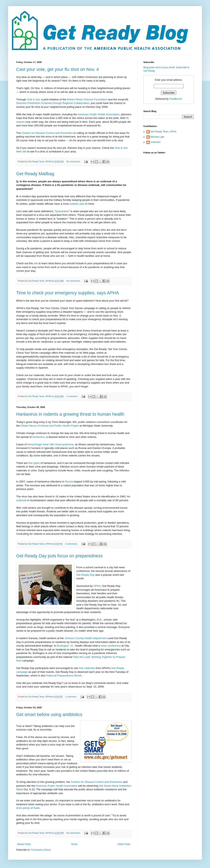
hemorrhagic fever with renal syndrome (50, 444)
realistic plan (77, 204)
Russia (69, 482)
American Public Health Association (98, 114)
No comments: (74, 161)
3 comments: (72, 544)
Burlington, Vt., (66, 646)
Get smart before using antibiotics (49, 714)
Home (74, 844)
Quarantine (62, 211)
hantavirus (39, 437)
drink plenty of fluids (28, 808)
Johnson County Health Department (86, 638)
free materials (87, 668)
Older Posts (124, 844)
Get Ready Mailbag (35, 174)
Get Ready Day (85, 575)
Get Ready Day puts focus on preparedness (59, 556)
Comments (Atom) (41, 850)
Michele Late (157, 137)
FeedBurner (176, 99)
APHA (97, 586)
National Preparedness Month (64, 676)
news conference (111, 646)
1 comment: (72, 396)
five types (34, 463)
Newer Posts (24, 844)
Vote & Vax (33, 99)
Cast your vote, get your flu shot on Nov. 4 (57, 69)
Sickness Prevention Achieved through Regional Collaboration (53, 103)
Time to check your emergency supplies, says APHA (68, 293)
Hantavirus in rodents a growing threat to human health (70, 414)
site (36, 263)
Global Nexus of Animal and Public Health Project (50, 426)
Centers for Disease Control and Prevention (47, 133)
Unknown (155, 142)
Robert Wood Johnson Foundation (87, 99)
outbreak (22, 500)
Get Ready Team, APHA (163, 132)
